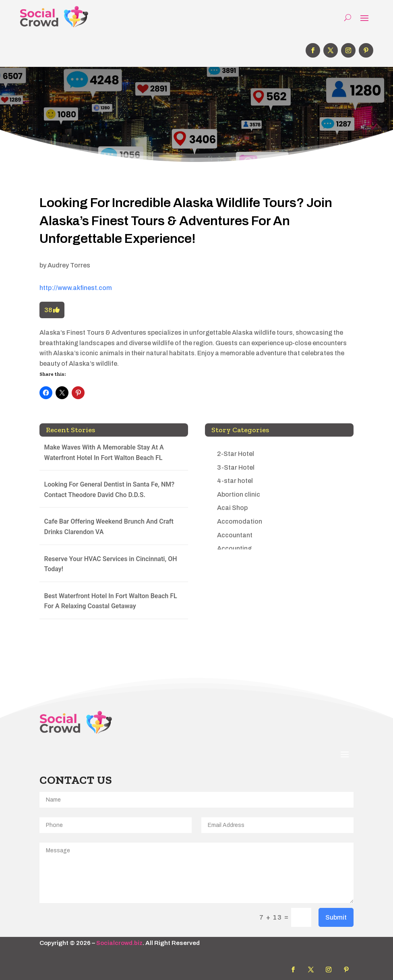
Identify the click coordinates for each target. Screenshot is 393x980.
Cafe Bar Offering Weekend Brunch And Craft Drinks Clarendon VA (109, 527)
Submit (336, 917)
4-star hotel (235, 481)
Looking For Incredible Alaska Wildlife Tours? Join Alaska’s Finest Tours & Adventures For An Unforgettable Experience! (186, 221)
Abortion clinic (239, 494)
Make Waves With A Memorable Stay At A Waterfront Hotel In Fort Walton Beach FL (104, 453)
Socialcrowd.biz (119, 943)
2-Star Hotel (236, 454)
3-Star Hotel (236, 467)
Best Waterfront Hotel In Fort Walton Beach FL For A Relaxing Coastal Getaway (111, 601)
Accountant (235, 535)
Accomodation (240, 521)
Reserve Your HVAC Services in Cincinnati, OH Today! (111, 564)
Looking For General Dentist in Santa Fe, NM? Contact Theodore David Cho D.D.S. (110, 490)
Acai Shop (232, 508)
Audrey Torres (69, 265)
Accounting (234, 548)
